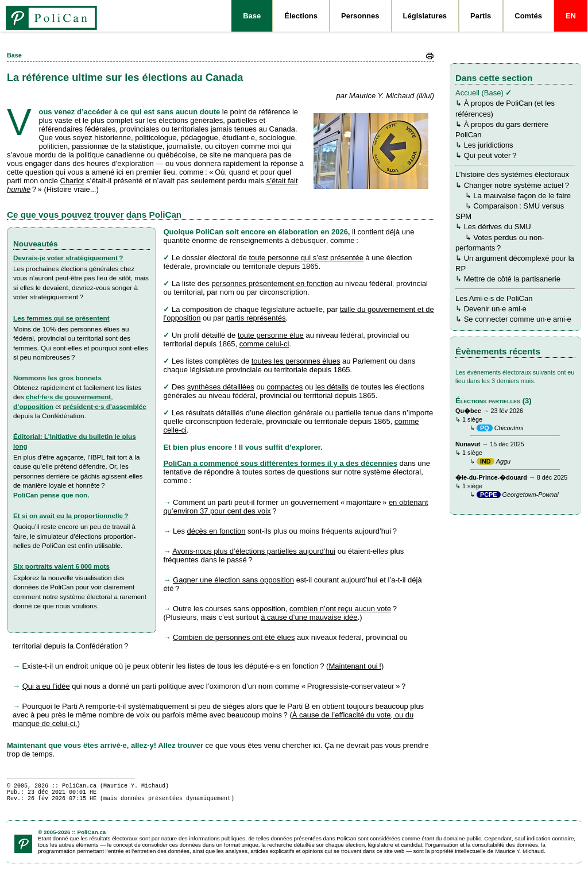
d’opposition (33, 406)
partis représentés (256, 318)
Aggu (503, 461)
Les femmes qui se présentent (61, 318)
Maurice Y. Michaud (134, 787)
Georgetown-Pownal (531, 495)
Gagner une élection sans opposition (233, 580)
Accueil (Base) (479, 93)
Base (252, 16)
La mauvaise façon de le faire (522, 196)
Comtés (528, 16)
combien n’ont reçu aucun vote (340, 609)
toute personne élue (271, 335)
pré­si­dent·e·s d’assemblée (105, 406)
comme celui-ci (264, 344)
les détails (332, 387)
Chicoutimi (509, 428)
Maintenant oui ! (355, 666)
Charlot (72, 181)
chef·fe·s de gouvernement (68, 397)
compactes (285, 387)
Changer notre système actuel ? (517, 185)
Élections (301, 16)
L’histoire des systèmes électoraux (512, 174)
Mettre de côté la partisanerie (512, 279)
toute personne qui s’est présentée (306, 258)
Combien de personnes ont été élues (234, 637)
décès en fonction (216, 531)
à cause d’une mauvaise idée (309, 617)
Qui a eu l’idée (46, 686)
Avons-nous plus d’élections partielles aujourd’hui (254, 551)
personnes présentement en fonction (272, 283)
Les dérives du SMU (498, 227)
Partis (481, 16)
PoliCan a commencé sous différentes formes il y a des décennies (280, 463)
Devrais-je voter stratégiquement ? (68, 258)
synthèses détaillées (221, 387)
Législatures (425, 16)
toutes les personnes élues (296, 361)
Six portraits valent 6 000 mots (61, 566)
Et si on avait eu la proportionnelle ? (71, 516)
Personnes (360, 16)
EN (571, 16)
